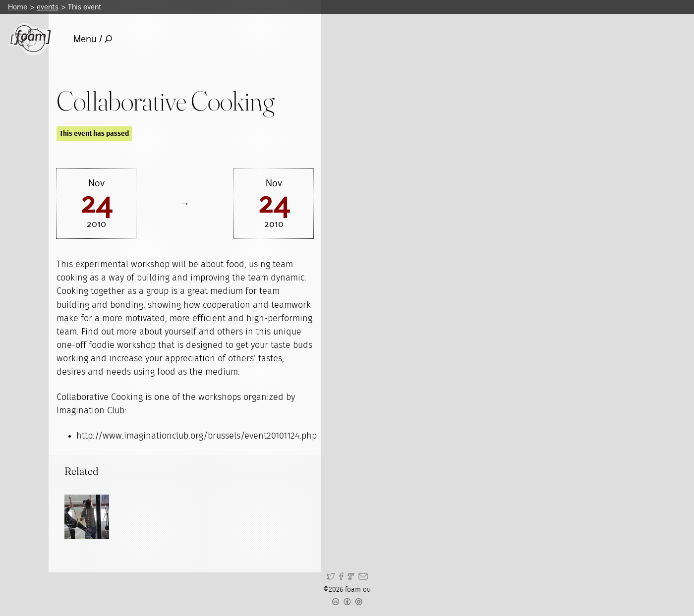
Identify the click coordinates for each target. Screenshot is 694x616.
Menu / (93, 39)
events (48, 7)
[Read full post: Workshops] (87, 517)
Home (18, 7)
